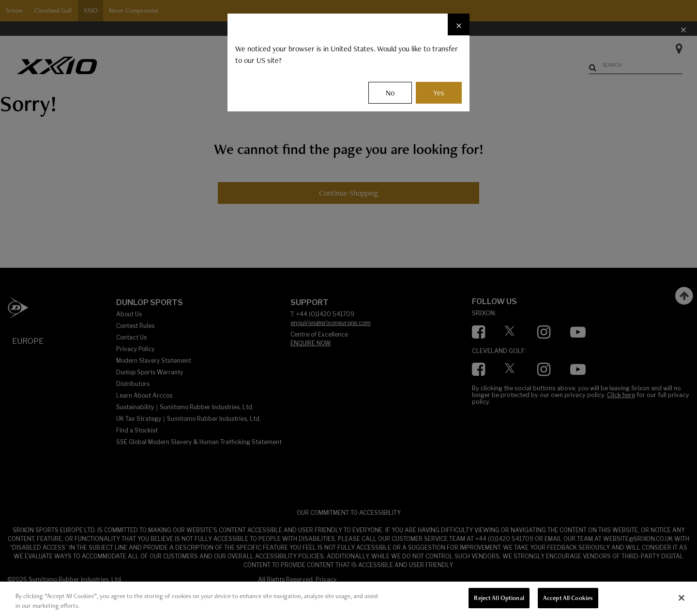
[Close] (459, 24)
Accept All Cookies (568, 598)
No (390, 93)
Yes (439, 93)
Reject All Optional (499, 598)
